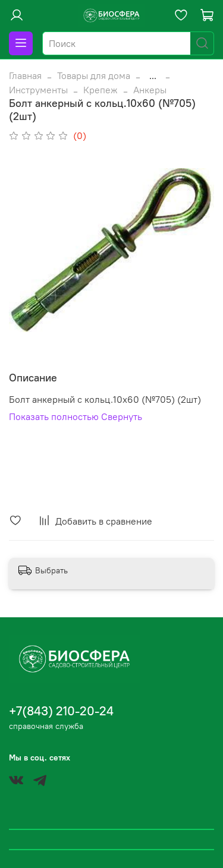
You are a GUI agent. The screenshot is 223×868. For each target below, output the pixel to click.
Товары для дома (94, 75)
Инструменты (38, 90)
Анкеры (150, 90)
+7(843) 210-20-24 (61, 711)
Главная (25, 75)
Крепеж (100, 90)
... (153, 75)
